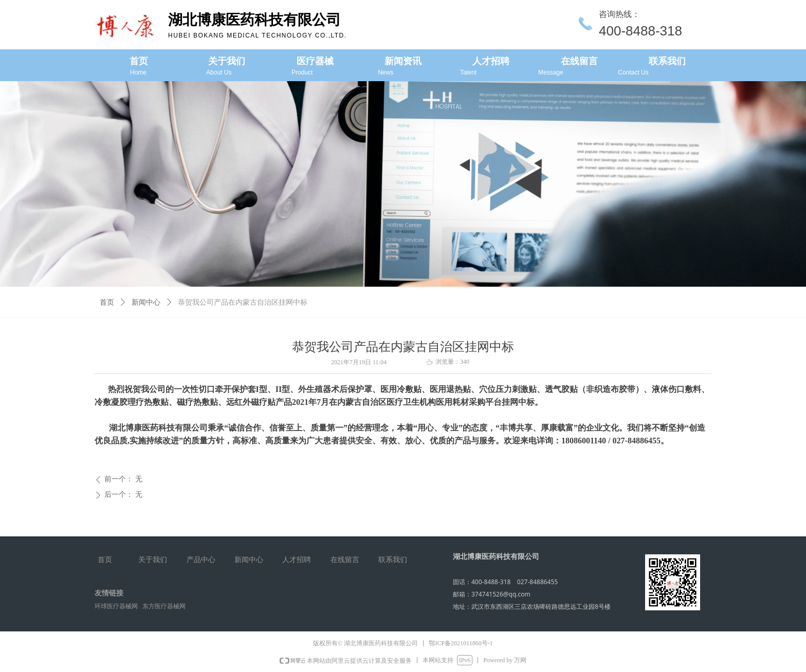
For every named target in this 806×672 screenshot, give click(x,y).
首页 (107, 302)
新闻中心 (146, 302)
